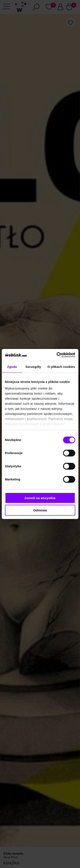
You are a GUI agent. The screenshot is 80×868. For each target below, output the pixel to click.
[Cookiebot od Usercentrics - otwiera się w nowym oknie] (57, 355)
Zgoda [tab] (12, 367)
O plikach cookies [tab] (61, 367)
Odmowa (40, 510)
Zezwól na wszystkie (40, 498)
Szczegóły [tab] (33, 367)
